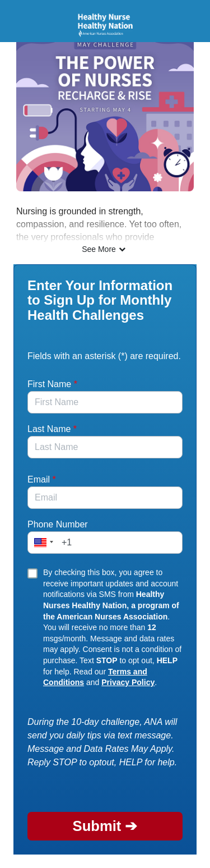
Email (42, 479)
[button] (42, 543)
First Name (52, 384)
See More (105, 249)
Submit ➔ (105, 826)
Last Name (52, 429)
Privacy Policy (128, 682)
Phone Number (58, 524)
